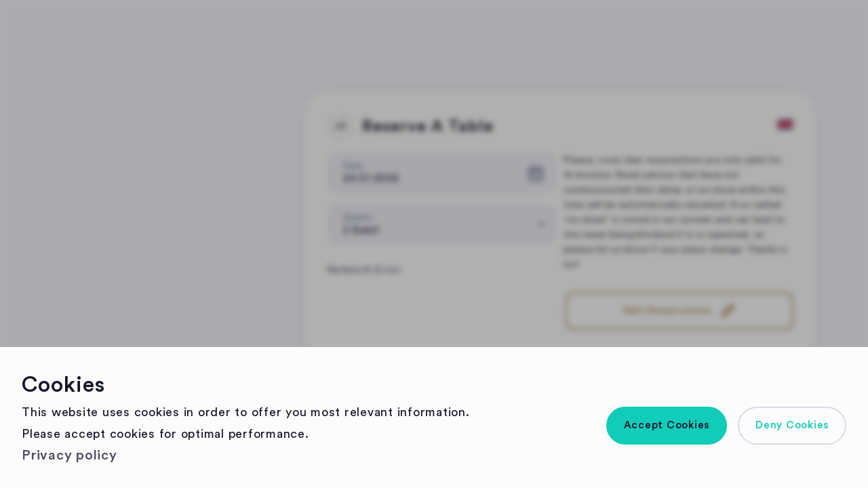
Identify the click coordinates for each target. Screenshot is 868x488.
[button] (667, 426)
